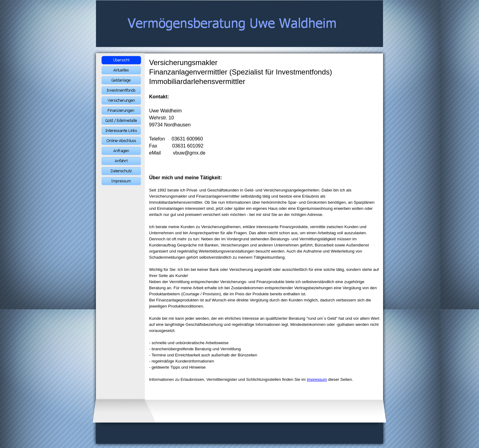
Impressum (317, 379)
